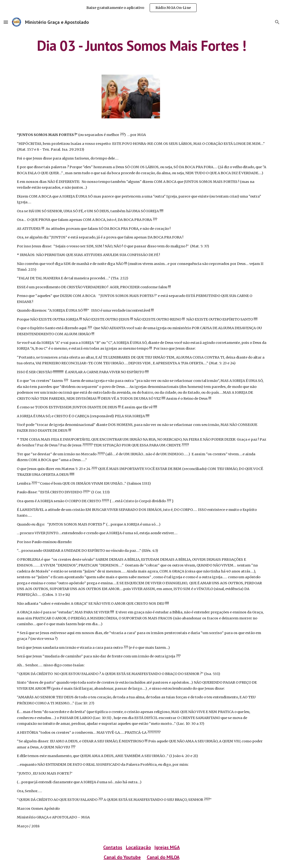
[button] (6, 22)
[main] (142, 45)
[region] (141, 8)
